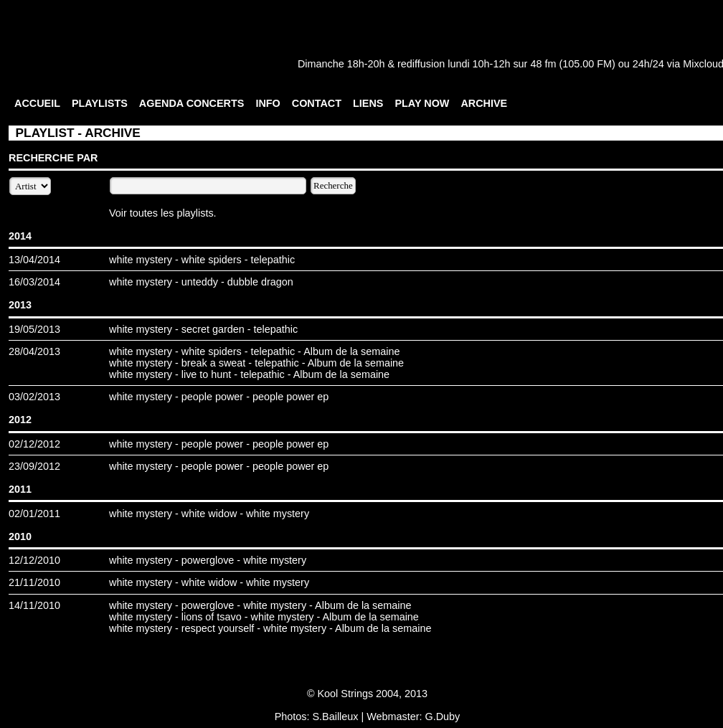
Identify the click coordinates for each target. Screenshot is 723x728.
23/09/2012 (34, 466)
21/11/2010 (34, 582)
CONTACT (317, 103)
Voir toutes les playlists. (163, 213)
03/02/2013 (34, 397)
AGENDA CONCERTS (192, 103)
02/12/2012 (34, 444)
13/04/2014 (34, 260)
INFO (268, 103)
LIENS (368, 103)
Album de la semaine (351, 351)
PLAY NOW (422, 103)
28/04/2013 (34, 351)
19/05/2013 (34, 329)
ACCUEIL (37, 103)
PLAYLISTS (100, 103)
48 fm (543, 64)
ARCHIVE (484, 103)
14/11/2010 (34, 605)
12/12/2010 (34, 560)
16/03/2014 (34, 282)
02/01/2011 (34, 514)
